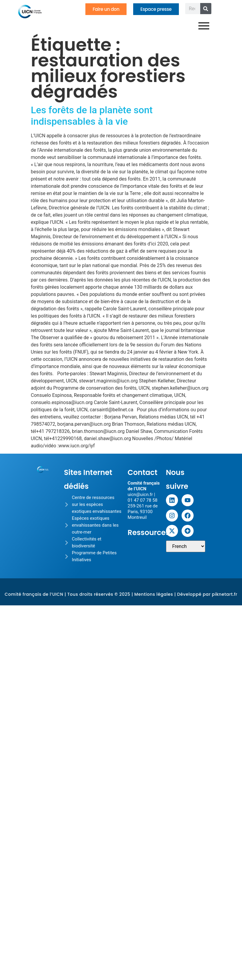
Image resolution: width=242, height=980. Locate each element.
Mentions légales (154, 594)
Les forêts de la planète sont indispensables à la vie (92, 116)
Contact (143, 472)
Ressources (149, 533)
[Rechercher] (206, 9)
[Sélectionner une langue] (186, 546)
